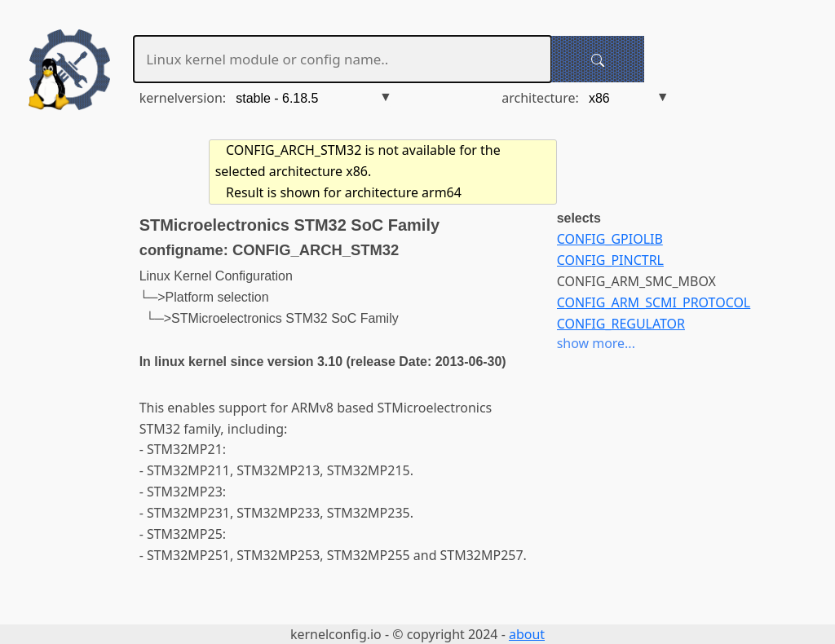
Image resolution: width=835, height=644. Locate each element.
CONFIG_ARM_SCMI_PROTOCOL (654, 302)
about (527, 634)
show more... (596, 343)
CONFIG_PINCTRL (610, 260)
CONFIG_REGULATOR (621, 324)
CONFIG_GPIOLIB (610, 239)
